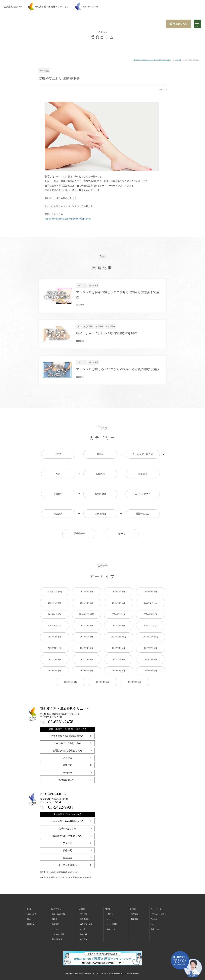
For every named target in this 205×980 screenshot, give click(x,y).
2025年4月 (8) (87, 579)
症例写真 (84, 916)
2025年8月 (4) (87, 568)
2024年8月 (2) (87, 602)
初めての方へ (56, 886)
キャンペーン (112, 896)
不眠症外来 (79, 515)
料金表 (55, 896)
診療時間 (67, 742)
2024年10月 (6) (151, 590)
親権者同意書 (58, 916)
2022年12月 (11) (119, 613)
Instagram (67, 749)
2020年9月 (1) (151, 636)
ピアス (58, 455)
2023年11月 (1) (151, 602)
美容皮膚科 (85, 896)
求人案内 (135, 891)
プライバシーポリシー (160, 891)
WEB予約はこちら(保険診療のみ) (67, 712)
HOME (29, 886)
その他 (122, 515)
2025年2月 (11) (151, 579)
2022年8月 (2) (119, 624)
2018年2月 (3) (135, 658)
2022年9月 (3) (87, 624)
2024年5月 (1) (119, 602)
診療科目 (82, 886)
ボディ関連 (100, 500)
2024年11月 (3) (119, 590)
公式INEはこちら (67, 805)
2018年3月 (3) (102, 658)
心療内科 (100, 470)
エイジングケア (143, 485)
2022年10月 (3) (55, 624)
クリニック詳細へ (67, 841)
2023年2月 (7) (55, 613)
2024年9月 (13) (55, 602)
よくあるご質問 (59, 911)
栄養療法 (143, 470)
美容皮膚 (58, 500)
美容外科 (58, 485)
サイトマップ (156, 886)
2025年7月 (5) (119, 568)
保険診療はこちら (67, 756)
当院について (31, 891)
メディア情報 (112, 901)
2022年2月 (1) (119, 636)
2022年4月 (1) (87, 636)
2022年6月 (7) (55, 636)
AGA (58, 470)
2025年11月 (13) (55, 568)
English (154, 896)
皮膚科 (100, 455)
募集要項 (135, 896)
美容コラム (111, 906)
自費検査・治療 (87, 901)
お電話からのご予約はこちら (67, 727)
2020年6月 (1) (55, 647)
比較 (152, 901)
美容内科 (84, 911)
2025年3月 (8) (119, 579)
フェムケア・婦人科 (143, 455)
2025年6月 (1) (151, 568)
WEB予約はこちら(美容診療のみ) (67, 798)
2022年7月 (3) (151, 624)
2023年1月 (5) (87, 613)
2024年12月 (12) (87, 590)
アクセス (67, 734)
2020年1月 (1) (70, 658)
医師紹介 (31, 901)
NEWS (108, 886)
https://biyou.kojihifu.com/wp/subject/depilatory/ (69, 219)
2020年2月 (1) (151, 647)
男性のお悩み (143, 500)
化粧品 (83, 906)
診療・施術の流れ (60, 891)
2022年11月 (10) (151, 613)
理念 (29, 896)
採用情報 (133, 886)
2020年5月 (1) (87, 647)
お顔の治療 (100, 485)
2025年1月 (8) (55, 590)
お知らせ (110, 891)
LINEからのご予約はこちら (67, 720)
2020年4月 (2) (119, 647)
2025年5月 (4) (55, 579)
